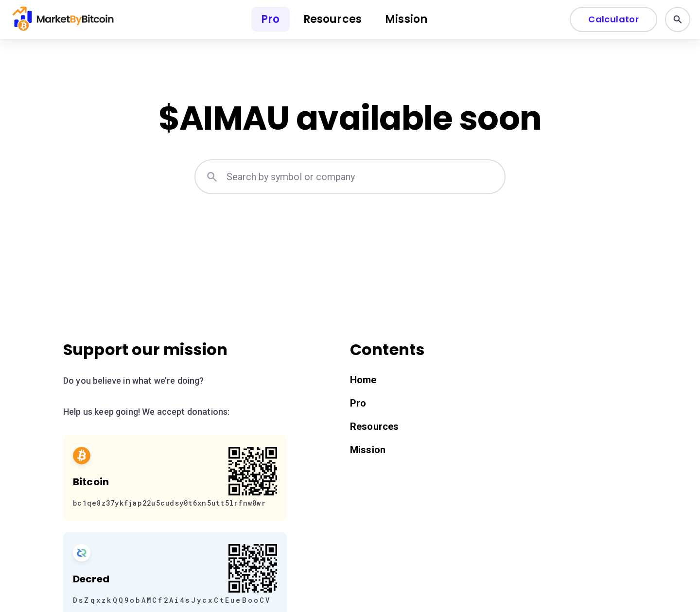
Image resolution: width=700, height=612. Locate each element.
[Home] (64, 19)
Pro (270, 19)
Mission (406, 19)
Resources (332, 19)
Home (363, 380)
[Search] (678, 19)
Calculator (613, 19)
